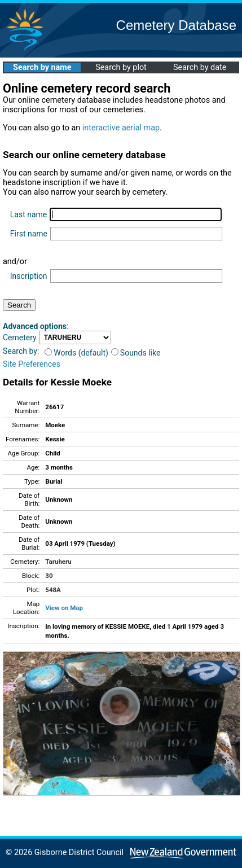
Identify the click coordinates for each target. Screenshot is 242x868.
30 (49, 576)
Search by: (21, 351)
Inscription (29, 276)
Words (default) (76, 353)
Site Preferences (32, 364)
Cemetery (20, 337)
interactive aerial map (121, 128)
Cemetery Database (176, 25)
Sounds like (136, 353)
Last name (28, 214)
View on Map (64, 608)
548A (53, 590)
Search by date (200, 67)
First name (29, 234)
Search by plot (121, 67)
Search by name (42, 67)
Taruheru (58, 562)
